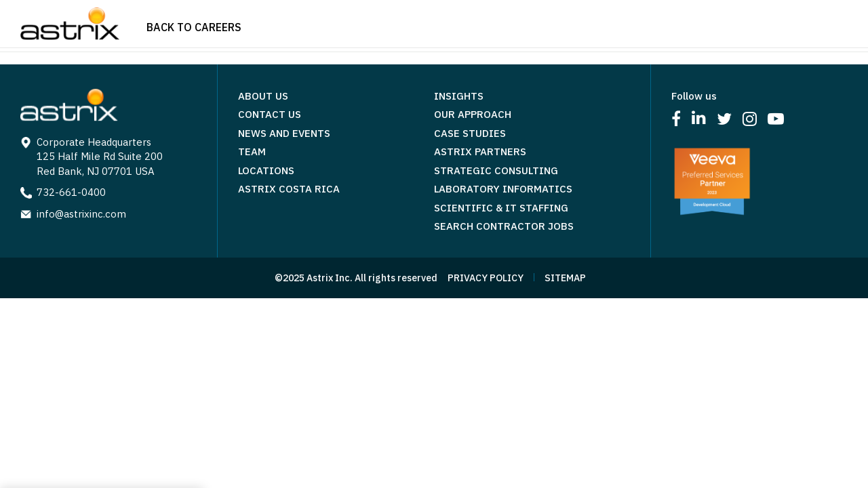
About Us (263, 96)
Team (252, 151)
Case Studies (470, 133)
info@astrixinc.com (81, 214)
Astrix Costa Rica (289, 189)
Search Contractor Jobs (504, 226)
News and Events (284, 133)
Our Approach (473, 114)
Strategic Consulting (496, 170)
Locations (266, 170)
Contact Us (270, 114)
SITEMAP (565, 278)
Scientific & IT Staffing (501, 208)
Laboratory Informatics (503, 189)
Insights (459, 96)
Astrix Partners (480, 151)
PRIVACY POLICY (486, 278)
